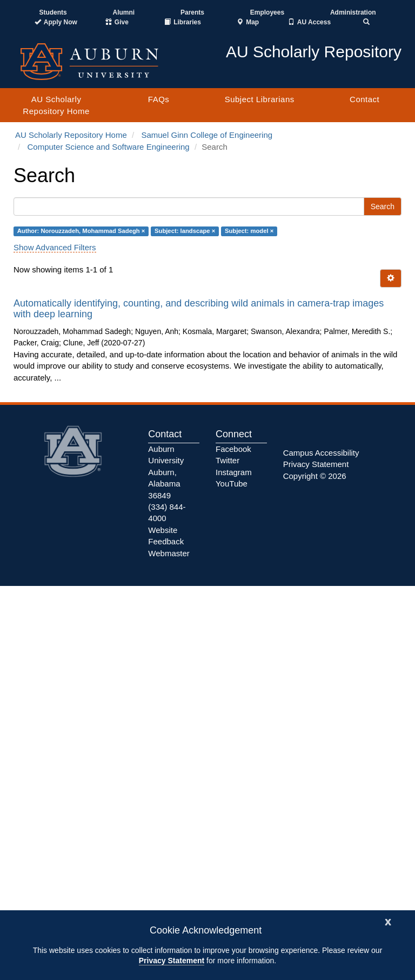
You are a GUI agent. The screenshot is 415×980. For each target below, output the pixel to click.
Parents (192, 12)
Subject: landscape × (185, 231)
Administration (353, 12)
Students (53, 12)
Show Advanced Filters (55, 247)
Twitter (227, 460)
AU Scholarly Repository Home (56, 105)
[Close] (388, 921)
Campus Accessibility (321, 453)
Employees (267, 12)
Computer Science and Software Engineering (109, 147)
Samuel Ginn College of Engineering (207, 135)
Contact (364, 99)
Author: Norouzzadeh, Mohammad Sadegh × (81, 231)
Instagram (234, 472)
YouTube (232, 484)
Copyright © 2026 (315, 476)
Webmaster (169, 553)
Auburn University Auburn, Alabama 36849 (166, 472)
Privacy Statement (172, 961)
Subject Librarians (260, 99)
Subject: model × (249, 231)
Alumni (124, 12)
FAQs (159, 99)
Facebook (233, 449)
